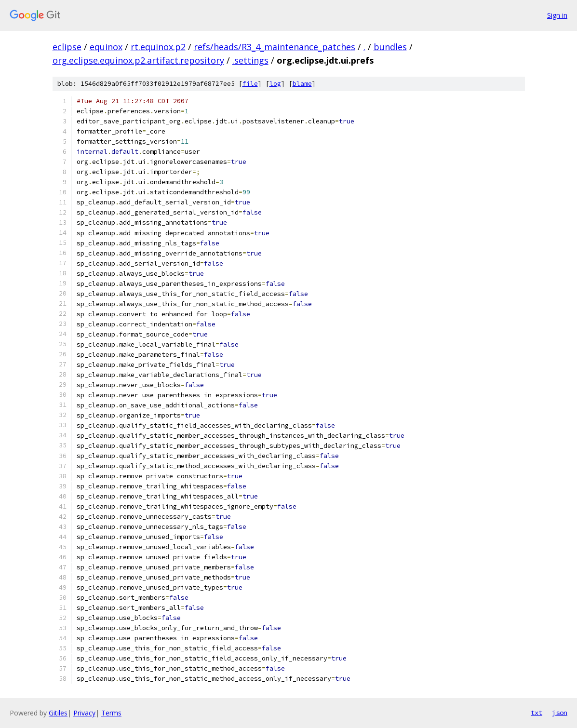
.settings (250, 60)
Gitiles (58, 713)
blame (302, 84)
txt (537, 713)
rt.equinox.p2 (158, 47)
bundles (390, 47)
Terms (111, 713)
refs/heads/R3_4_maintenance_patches (275, 47)
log (275, 84)
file (250, 84)
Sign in (557, 15)
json (560, 713)
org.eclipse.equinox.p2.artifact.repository (138, 60)
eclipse (67, 47)
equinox (106, 47)
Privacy (84, 713)
